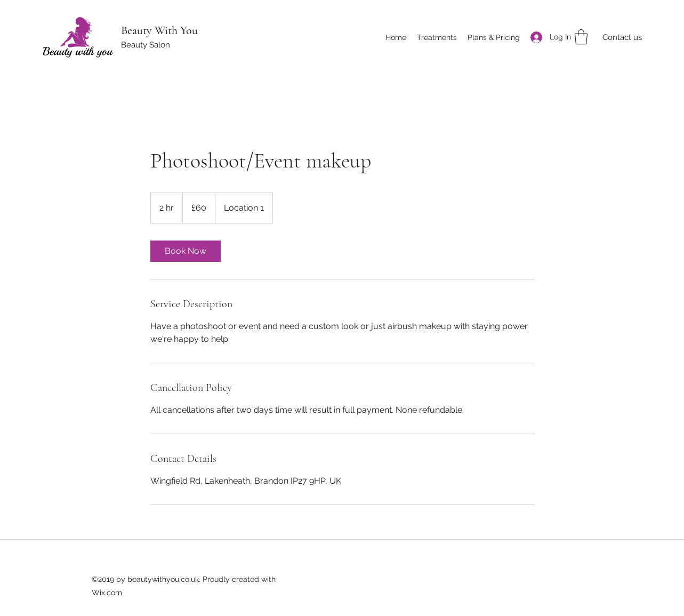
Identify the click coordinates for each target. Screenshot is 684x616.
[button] (581, 37)
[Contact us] (622, 38)
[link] (186, 251)
